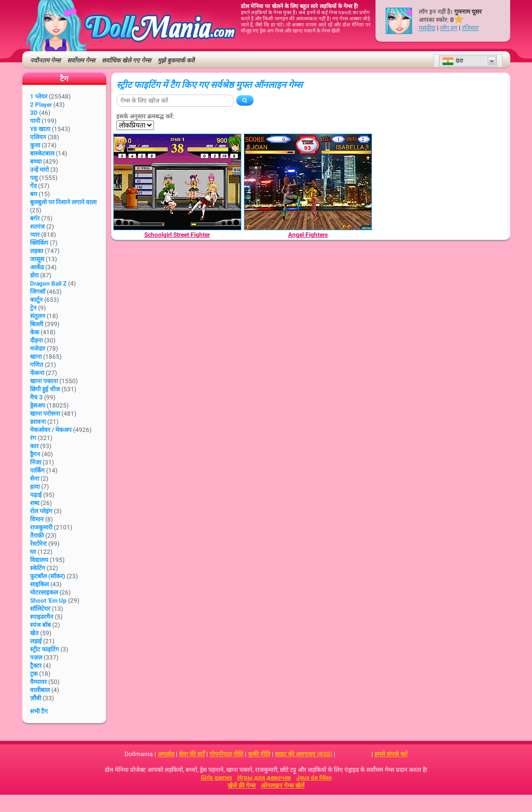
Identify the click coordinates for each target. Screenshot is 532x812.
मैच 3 (36, 397)
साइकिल (39, 584)
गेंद (33, 186)
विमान (37, 519)
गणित (37, 365)
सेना (35, 479)
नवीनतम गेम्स (45, 60)
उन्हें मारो (39, 170)
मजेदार (38, 349)
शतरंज (37, 227)
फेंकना (37, 373)
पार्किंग (37, 471)
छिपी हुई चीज (45, 389)
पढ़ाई (36, 495)
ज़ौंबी (36, 698)
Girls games (216, 777)
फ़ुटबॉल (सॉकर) (48, 576)
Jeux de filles (314, 777)
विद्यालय (39, 560)
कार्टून (36, 300)
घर (33, 552)
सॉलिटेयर (40, 609)
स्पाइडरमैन (42, 617)
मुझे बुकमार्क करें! (176, 60)
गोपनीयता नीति (226, 754)
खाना (36, 357)
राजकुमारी (41, 527)
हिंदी (452, 61)
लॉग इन (449, 28)
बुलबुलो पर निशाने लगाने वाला (63, 202)
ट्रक (34, 674)
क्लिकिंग (39, 243)
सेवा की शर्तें (192, 754)
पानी (35, 121)
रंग (33, 438)
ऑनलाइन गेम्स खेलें (283, 786)
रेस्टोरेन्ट (38, 544)
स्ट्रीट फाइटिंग (44, 649)
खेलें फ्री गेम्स (242, 786)
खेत (34, 633)
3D (34, 113)
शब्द (35, 503)
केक (35, 332)
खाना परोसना (45, 414)
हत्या (35, 487)
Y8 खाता (40, 129)
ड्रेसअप (38, 405)
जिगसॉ (38, 292)
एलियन (38, 137)
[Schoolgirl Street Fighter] (177, 182)
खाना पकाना (44, 381)
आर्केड (37, 267)
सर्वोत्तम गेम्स (81, 60)
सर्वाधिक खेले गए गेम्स (126, 60)
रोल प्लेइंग (41, 511)
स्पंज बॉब (40, 625)
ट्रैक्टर (36, 666)
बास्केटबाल (42, 153)
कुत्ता (35, 145)
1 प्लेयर (39, 97)
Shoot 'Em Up (48, 601)
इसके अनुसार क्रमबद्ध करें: (145, 116)
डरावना (38, 422)
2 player (41, 105)
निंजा (36, 462)
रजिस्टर (470, 28)
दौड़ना (36, 340)
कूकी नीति (259, 754)
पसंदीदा (427, 28)
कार (34, 446)
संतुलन (38, 316)
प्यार (35, 235)
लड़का (37, 251)
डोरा (34, 275)
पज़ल (36, 658)
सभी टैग (39, 711)
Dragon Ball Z (48, 284)
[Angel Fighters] (308, 182)
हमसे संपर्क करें (391, 754)
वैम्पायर (38, 682)
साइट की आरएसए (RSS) (304, 754)
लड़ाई (36, 641)
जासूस (37, 259)
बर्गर (35, 218)
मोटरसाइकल (44, 592)
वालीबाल (40, 690)
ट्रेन (33, 308)
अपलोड (166, 754)
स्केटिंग (38, 568)
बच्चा (36, 162)
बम (34, 194)
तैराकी (37, 536)
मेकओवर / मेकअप (51, 430)
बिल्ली (37, 324)
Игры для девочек (264, 777)
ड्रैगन (35, 454)
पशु (34, 178)
